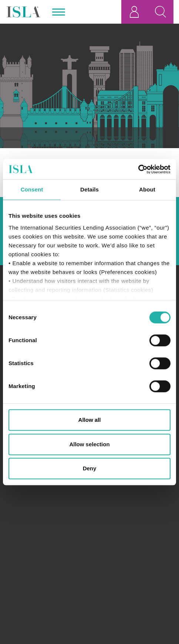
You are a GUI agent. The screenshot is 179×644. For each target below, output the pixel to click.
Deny (90, 468)
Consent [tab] (32, 189)
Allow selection (89, 444)
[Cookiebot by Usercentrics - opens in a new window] (138, 169)
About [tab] (147, 189)
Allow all (90, 420)
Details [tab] (89, 189)
